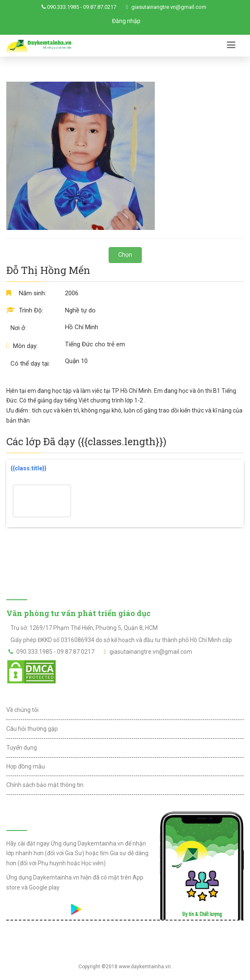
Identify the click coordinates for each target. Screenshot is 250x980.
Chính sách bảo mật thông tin (45, 785)
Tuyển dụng (22, 748)
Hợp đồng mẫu (26, 766)
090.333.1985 (63, 7)
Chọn (125, 255)
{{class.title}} (29, 468)
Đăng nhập (126, 21)
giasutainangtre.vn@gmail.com (169, 7)
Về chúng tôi (22, 710)
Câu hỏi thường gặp (32, 729)
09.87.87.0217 (100, 7)
